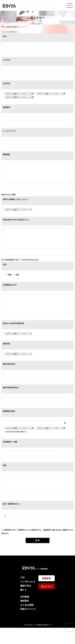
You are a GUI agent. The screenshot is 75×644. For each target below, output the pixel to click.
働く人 (24, 606)
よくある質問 (27, 621)
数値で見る (26, 602)
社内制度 (25, 613)
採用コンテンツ (28, 625)
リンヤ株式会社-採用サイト (42, 641)
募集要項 (46, 595)
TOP (22, 594)
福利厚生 (25, 617)
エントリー (46, 603)
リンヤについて (28, 598)
